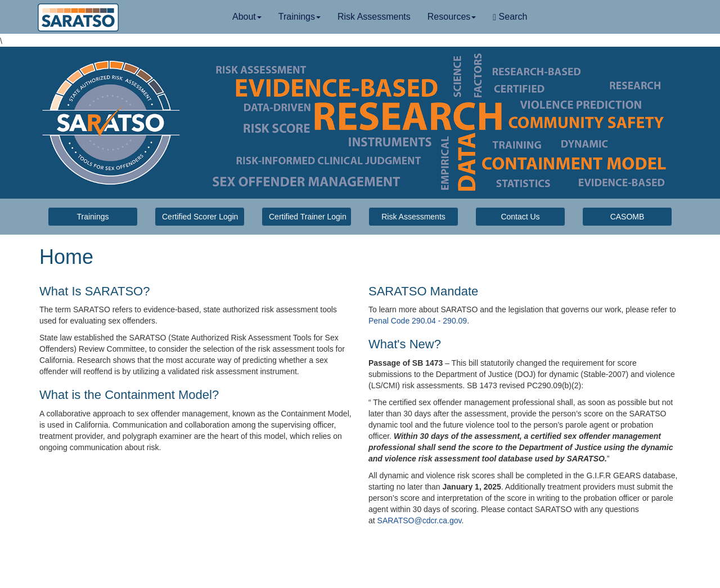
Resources (452, 17)
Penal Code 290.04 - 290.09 (418, 321)
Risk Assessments (374, 17)
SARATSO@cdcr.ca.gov (420, 520)
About (247, 17)
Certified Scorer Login (200, 217)
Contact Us (520, 217)
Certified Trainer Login (308, 217)
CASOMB (627, 217)
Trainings (300, 17)
